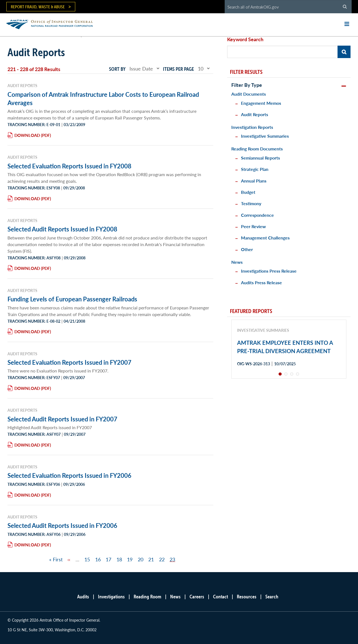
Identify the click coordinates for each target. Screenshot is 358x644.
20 (141, 559)
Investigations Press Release (269, 271)
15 (87, 559)
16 (98, 559)
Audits (83, 597)
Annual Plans (254, 181)
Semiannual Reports (260, 158)
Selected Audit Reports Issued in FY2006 (62, 525)
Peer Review (253, 226)
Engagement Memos (261, 103)
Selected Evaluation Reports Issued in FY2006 (69, 475)
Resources (247, 597)
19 (130, 559)
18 (119, 559)
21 (151, 559)
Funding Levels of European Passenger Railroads (72, 299)
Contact (220, 597)
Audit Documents (249, 94)
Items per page (178, 69)
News (237, 262)
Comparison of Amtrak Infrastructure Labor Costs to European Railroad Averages (103, 98)
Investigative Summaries (265, 136)
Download (27, 135)
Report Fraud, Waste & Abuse (38, 7)
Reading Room (147, 597)
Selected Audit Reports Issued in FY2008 (62, 229)
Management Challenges (265, 238)
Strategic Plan (255, 169)
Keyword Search (245, 39)
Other (247, 249)
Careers (197, 597)
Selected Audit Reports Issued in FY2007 (62, 419)
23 (172, 559)
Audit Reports (255, 114)
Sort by (117, 69)
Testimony (251, 203)
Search (272, 597)
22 (162, 559)
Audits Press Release (261, 282)
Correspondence (257, 215)
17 (108, 559)
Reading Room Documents (257, 149)
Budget (248, 192)
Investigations (111, 597)
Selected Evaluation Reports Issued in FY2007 (69, 362)
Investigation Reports (252, 127)
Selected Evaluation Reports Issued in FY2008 (69, 166)
